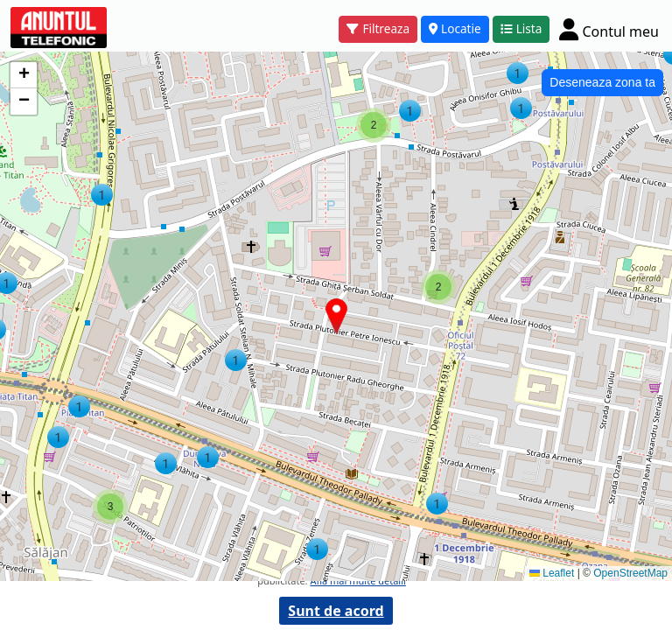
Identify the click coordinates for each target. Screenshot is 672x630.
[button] (437, 504)
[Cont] (609, 29)
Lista (521, 28)
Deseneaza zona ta (602, 82)
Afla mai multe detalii (357, 581)
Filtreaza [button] (378, 28)
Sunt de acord (336, 611)
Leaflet (552, 573)
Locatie (455, 28)
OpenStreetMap (630, 573)
